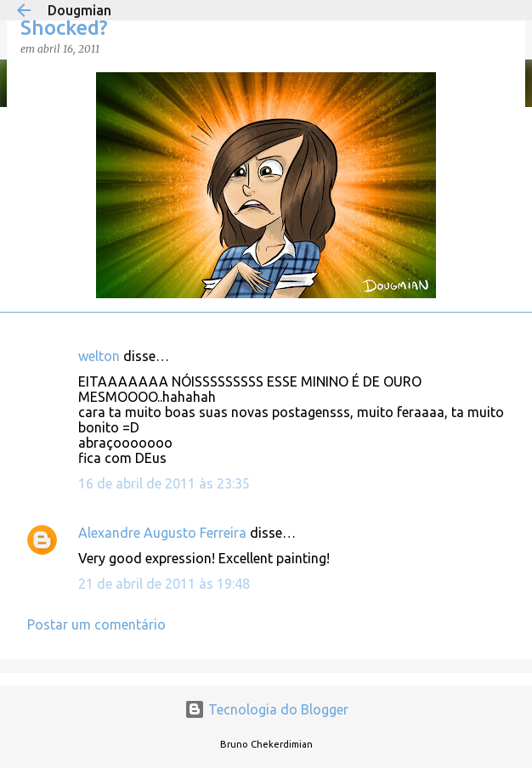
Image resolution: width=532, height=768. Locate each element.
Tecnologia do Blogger (266, 709)
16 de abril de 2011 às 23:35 (164, 483)
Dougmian (79, 10)
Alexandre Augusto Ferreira (162, 533)
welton (99, 356)
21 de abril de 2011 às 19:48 (164, 584)
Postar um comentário (96, 624)
